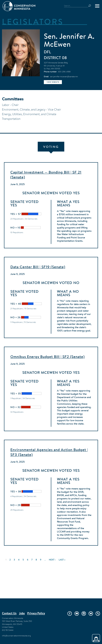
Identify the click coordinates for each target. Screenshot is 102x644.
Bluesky (91, 614)
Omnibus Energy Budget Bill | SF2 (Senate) (47, 357)
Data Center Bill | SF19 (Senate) (38, 267)
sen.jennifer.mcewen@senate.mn (64, 76)
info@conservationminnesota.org (16, 636)
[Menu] (97, 6)
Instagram (84, 614)
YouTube (77, 614)
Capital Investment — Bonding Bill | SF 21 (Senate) (46, 175)
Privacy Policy (36, 613)
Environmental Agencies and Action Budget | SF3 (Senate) (49, 452)
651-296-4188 (64, 72)
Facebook (70, 614)
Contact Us (9, 613)
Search (91, 6)
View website (53, 82)
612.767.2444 (8, 630)
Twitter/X (98, 614)
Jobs (22, 613)
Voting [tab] (51, 147)
